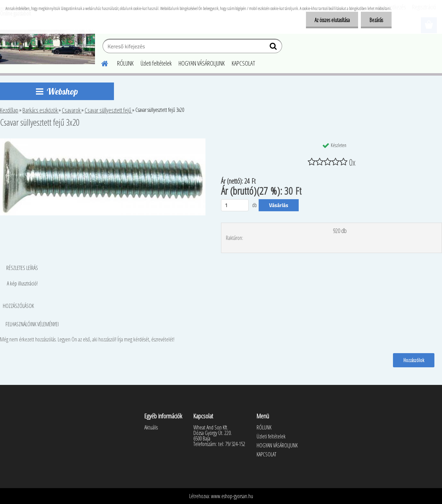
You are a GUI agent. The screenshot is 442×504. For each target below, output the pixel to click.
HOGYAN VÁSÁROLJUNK (202, 63)
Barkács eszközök (41, 110)
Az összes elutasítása (332, 20)
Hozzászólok (414, 360)
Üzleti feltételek (156, 63)
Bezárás (376, 20)
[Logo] (47, 47)
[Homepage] (100, 62)
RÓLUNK (125, 63)
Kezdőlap (9, 110)
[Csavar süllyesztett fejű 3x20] (103, 141)
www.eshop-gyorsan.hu (232, 496)
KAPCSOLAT (243, 63)
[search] (274, 48)
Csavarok (72, 110)
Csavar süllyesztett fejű (108, 110)
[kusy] (235, 205)
